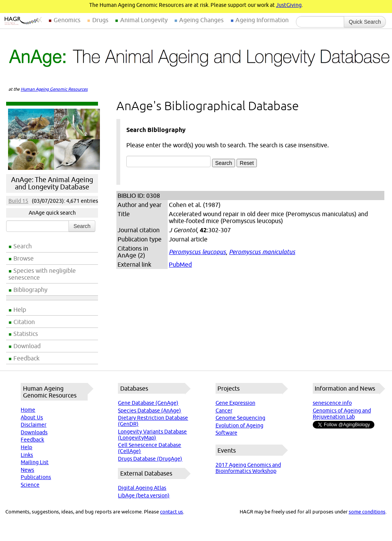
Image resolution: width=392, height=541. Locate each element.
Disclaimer (33, 425)
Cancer (224, 411)
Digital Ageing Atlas (142, 488)
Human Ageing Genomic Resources (54, 89)
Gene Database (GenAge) (148, 403)
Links (27, 455)
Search (23, 246)
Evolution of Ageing (239, 425)
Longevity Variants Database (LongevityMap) (152, 435)
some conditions (367, 512)
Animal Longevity (144, 20)
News (27, 470)
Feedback (26, 358)
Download (27, 346)
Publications (36, 477)
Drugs (100, 20)
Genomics (67, 20)
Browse (24, 258)
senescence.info (332, 403)
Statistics (26, 334)
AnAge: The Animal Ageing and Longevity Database (52, 183)
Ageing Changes (201, 20)
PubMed (180, 264)
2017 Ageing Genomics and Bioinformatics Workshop (248, 468)
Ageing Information (262, 20)
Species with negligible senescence (42, 274)
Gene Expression (235, 403)
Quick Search (365, 22)
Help (20, 310)
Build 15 (18, 201)
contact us (171, 512)
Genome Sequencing (240, 418)
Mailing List (35, 462)
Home (28, 410)
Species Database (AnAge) (149, 411)
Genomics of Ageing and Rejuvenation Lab (342, 414)
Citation (24, 322)
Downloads (34, 432)
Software (226, 433)
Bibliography (30, 290)
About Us (32, 417)
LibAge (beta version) (144, 495)
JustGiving (289, 5)
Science (30, 485)
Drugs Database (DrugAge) (150, 459)
